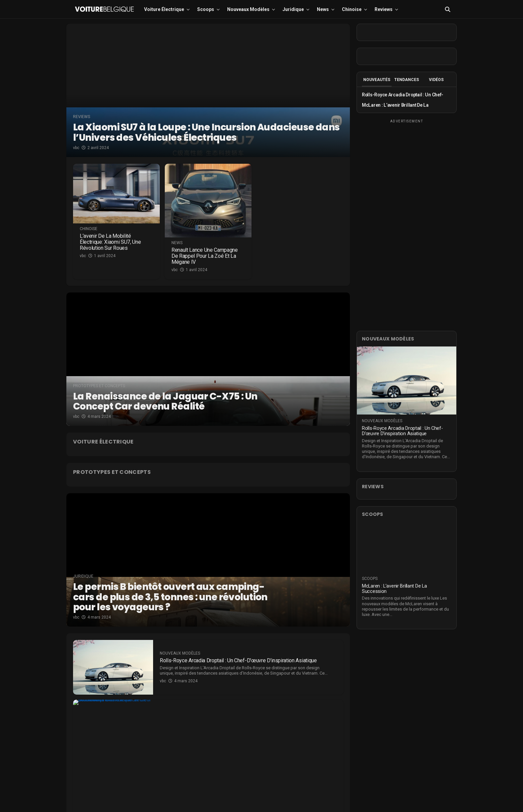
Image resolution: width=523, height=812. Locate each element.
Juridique (293, 9)
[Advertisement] (407, 224)
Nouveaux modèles (248, 9)
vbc (76, 148)
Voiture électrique (164, 9)
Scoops (206, 9)
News (323, 9)
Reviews (384, 9)
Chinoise (352, 9)
